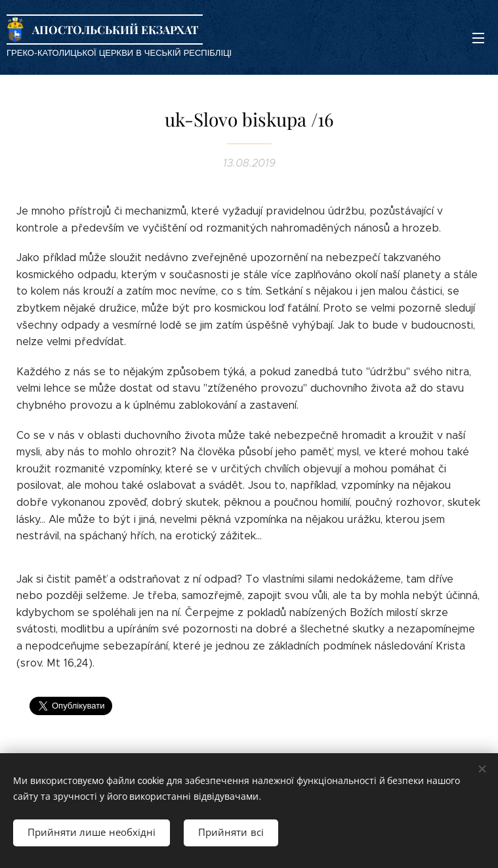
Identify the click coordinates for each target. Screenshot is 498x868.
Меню (478, 38)
